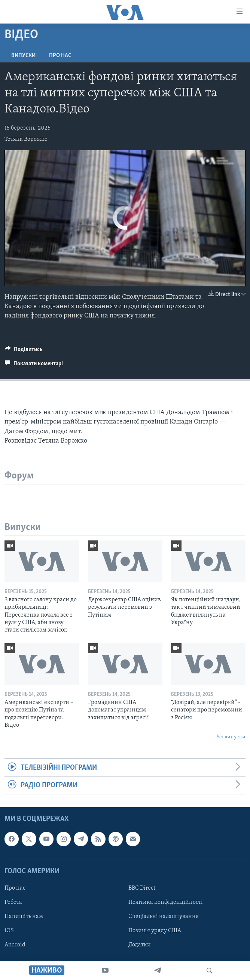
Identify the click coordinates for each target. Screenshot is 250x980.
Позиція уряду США (155, 931)
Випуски (23, 56)
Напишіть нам (24, 917)
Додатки (140, 945)
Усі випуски (231, 737)
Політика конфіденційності (166, 902)
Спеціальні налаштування (164, 917)
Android (15, 945)
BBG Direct (142, 888)
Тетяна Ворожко (26, 139)
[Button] (24, 351)
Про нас (60, 56)
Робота (13, 902)
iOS (9, 931)
